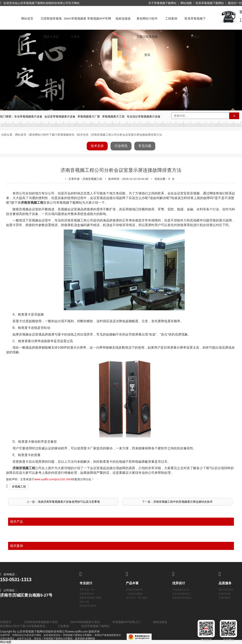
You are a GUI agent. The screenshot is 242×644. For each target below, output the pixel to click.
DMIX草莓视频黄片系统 (75, 22)
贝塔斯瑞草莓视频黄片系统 (51, 22)
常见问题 (145, 146)
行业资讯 (121, 146)
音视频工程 (19, 487)
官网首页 (6, 622)
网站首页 (27, 19)
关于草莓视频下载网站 (162, 3)
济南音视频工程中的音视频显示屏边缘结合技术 (183, 502)
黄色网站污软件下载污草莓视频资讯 (147, 22)
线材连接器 (123, 19)
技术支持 (83, 135)
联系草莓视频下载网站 (210, 3)
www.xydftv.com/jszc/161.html (53, 479)
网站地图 (186, 3)
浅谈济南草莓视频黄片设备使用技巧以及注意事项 (69, 502)
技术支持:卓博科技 (85, 639)
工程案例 (171, 19)
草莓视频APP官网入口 (99, 22)
